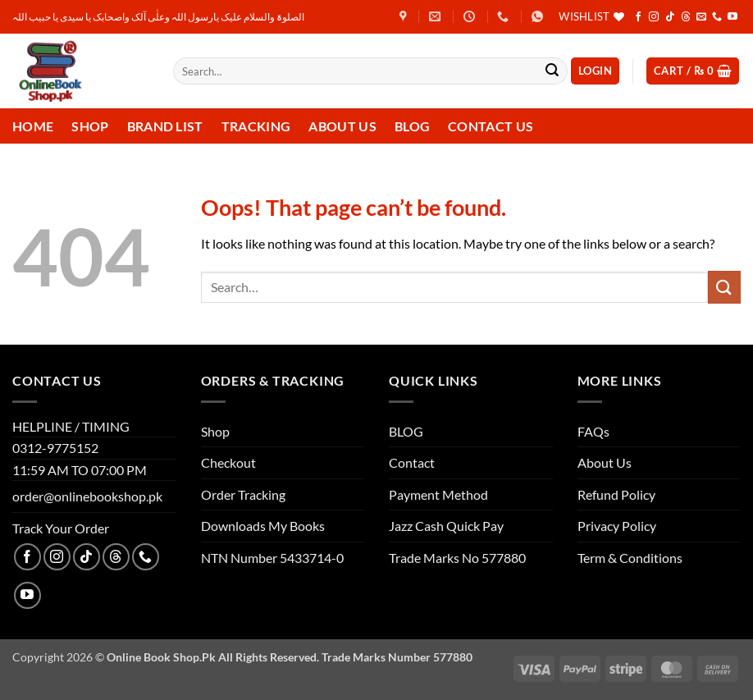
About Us (342, 126)
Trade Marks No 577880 (457, 558)
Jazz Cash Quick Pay (446, 526)
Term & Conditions (630, 558)
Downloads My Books (263, 526)
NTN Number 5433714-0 (272, 558)
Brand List (165, 126)
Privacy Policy (617, 526)
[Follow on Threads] (686, 17)
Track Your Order (61, 528)
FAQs (593, 431)
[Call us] (717, 17)
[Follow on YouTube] (732, 17)
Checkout (228, 462)
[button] (595, 71)
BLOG (406, 431)
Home (33, 126)
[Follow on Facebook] (638, 17)
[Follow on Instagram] (654, 17)
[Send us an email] (701, 17)
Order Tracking (243, 494)
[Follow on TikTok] (670, 17)
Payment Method (438, 494)
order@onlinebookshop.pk (87, 496)
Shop (90, 126)
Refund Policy (616, 494)
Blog (412, 126)
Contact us (491, 126)
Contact (412, 462)
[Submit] (552, 71)
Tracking (256, 126)
